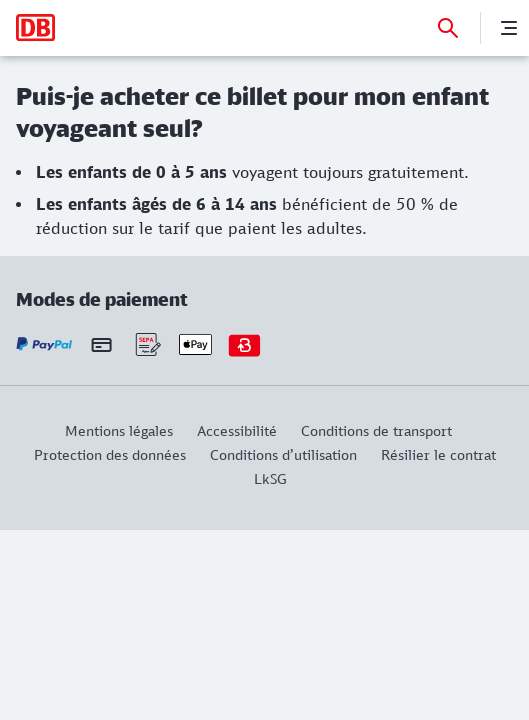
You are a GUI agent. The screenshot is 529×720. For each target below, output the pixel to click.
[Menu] (509, 28)
